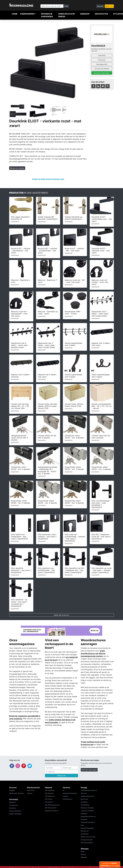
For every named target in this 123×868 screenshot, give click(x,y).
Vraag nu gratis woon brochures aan (48, 179)
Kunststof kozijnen (87, 843)
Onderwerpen (27, 14)
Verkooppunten (102, 64)
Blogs (83, 852)
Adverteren (31, 790)
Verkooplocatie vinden (66, 15)
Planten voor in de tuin (88, 837)
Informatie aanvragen (47, 15)
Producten (102, 60)
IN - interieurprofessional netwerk (70, 793)
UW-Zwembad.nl (51, 808)
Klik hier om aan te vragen (110, 864)
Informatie (102, 56)
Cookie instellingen (15, 814)
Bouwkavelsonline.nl (52, 811)
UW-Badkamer (50, 790)
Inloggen (12, 790)
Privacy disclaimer (15, 811)
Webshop (85, 14)
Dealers (83, 854)
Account (100, 6)
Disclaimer (13, 808)
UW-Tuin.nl (49, 799)
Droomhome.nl (68, 799)
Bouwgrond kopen (87, 840)
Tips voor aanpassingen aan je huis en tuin (87, 796)
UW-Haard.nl (49, 793)
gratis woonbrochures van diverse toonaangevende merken (93, 653)
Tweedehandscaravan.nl (89, 790)
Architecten (101, 14)
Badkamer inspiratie (87, 808)
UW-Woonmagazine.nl (52, 805)
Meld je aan (61, 776)
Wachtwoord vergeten (16, 793)
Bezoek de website (17, 168)
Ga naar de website (102, 69)
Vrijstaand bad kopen (88, 822)
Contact (30, 793)
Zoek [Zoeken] (66, 6)
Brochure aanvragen (89, 770)
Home (15, 14)
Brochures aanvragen (102, 73)
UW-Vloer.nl (49, 802)
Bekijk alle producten (62, 615)
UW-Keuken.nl (50, 796)
